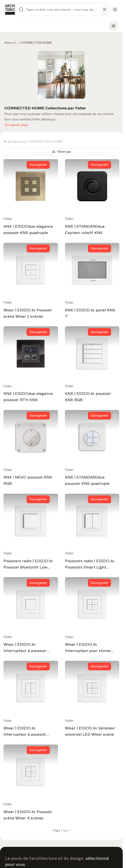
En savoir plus (16, 124)
